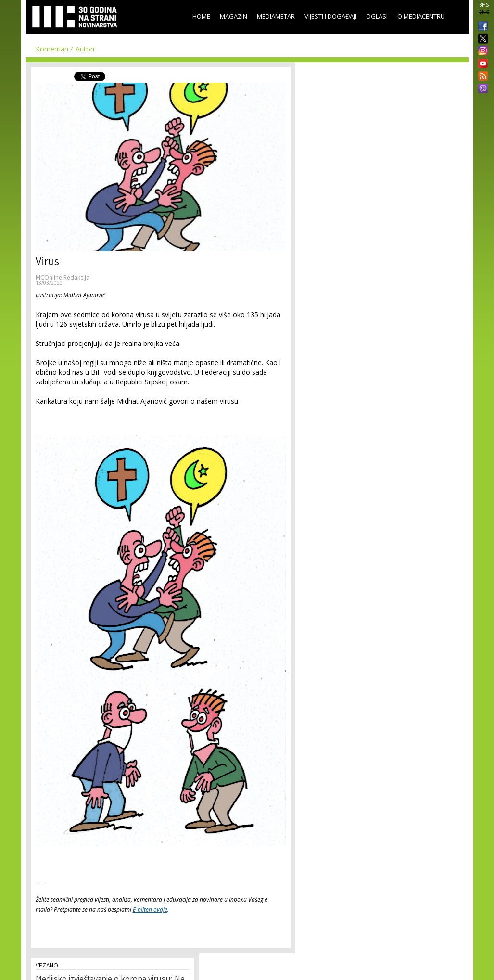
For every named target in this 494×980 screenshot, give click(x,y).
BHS (484, 5)
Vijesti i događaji (330, 16)
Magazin (234, 16)
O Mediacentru (421, 16)
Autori (85, 49)
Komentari (52, 49)
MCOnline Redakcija (63, 277)
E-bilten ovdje (150, 910)
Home (201, 16)
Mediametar (276, 16)
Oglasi (377, 16)
